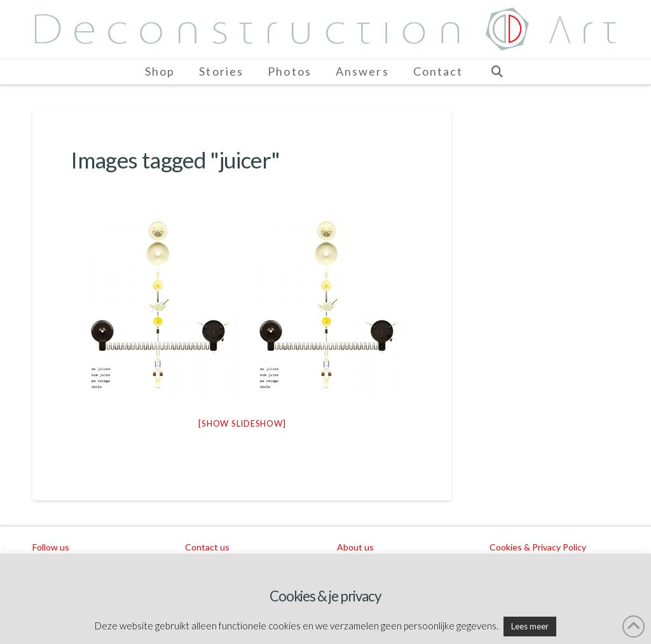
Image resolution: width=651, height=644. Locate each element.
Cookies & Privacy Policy (538, 547)
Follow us (51, 547)
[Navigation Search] (497, 72)
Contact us (207, 547)
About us (355, 547)
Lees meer (530, 626)
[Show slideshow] (242, 423)
